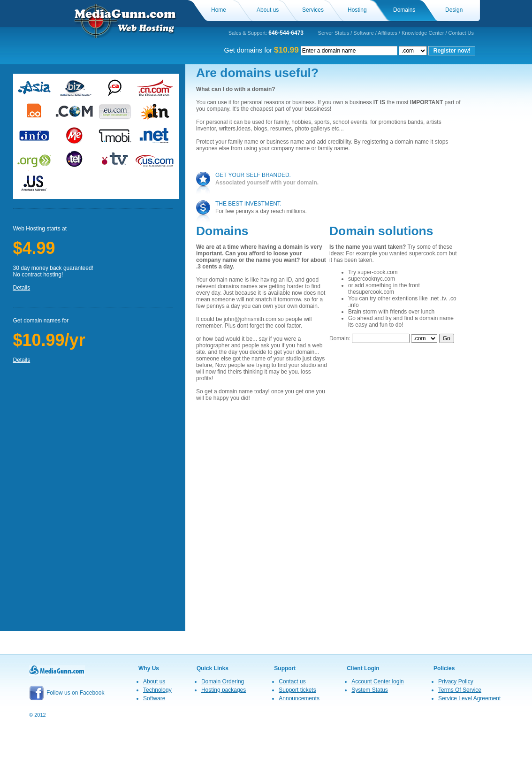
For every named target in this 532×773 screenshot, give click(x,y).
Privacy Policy (456, 681)
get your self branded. (253, 175)
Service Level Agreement (469, 698)
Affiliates (387, 33)
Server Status (334, 33)
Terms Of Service (460, 690)
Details (22, 288)
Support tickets (297, 690)
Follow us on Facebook (67, 693)
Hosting (357, 10)
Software (363, 33)
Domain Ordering (223, 681)
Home (219, 10)
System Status (369, 690)
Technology (157, 690)
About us (268, 10)
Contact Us (461, 33)
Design (454, 10)
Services (313, 10)
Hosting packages (224, 690)
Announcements (299, 698)
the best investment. (248, 204)
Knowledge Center (423, 33)
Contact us (292, 681)
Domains (404, 10)
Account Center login (377, 681)
